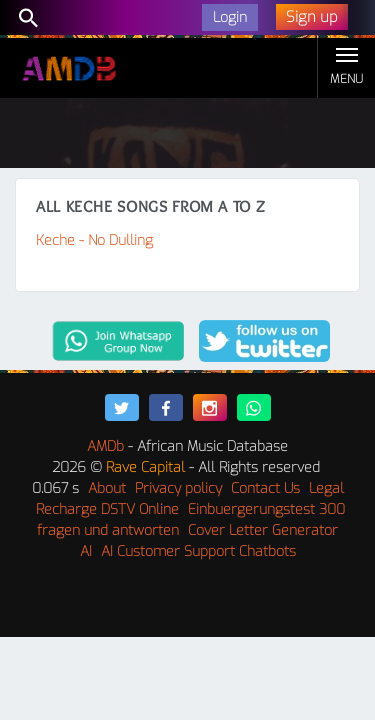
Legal (326, 488)
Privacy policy (178, 488)
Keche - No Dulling (94, 240)
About (107, 488)
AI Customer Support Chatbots (198, 551)
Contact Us (265, 488)
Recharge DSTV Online (107, 509)
